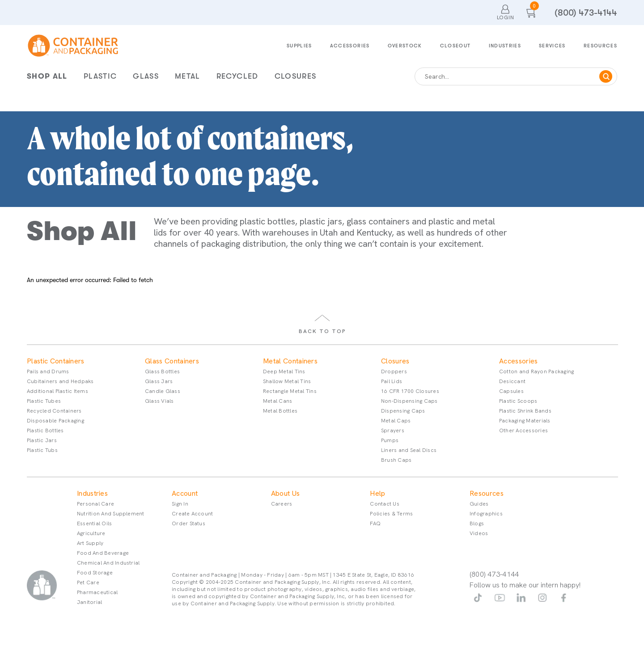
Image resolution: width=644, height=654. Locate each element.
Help (377, 494)
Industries (505, 46)
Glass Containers (172, 361)
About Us (286, 494)
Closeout (455, 46)
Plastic (100, 76)
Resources (600, 46)
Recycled (237, 76)
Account (185, 494)
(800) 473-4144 (586, 13)
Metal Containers (290, 361)
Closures (296, 76)
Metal (188, 76)
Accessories (350, 46)
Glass (146, 76)
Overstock (405, 46)
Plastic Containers (56, 361)
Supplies (299, 46)
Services (552, 46)
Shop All (47, 76)
